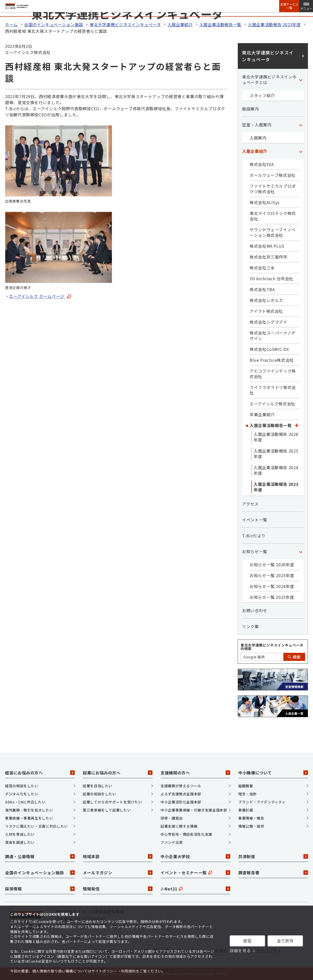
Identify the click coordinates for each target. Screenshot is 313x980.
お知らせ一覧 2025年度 (272, 575)
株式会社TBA (262, 289)
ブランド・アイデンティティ (262, 802)
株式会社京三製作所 (269, 257)
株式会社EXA (262, 164)
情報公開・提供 (251, 826)
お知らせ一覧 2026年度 (272, 565)
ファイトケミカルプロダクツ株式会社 (273, 189)
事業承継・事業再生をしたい (29, 818)
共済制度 (273, 856)
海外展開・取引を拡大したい (29, 810)
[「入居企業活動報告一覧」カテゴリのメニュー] (297, 425)
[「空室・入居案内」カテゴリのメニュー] (301, 125)
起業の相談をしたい (99, 794)
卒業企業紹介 (262, 414)
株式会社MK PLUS (267, 246)
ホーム (11, 24)
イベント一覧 (255, 520)
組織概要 (246, 786)
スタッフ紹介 (262, 95)
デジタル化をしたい (22, 794)
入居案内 (258, 138)
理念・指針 (247, 794)
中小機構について (273, 773)
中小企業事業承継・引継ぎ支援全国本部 (194, 810)
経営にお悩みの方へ (40, 773)
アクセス (250, 504)
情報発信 (118, 889)
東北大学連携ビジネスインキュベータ (125, 24)
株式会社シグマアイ (268, 322)
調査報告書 (273, 873)
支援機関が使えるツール (181, 786)
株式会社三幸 (262, 268)
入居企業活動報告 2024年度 (276, 470)
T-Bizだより (254, 536)
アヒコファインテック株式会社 (273, 374)
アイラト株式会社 (266, 311)
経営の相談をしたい (22, 786)
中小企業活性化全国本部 (181, 802)
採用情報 (40, 889)
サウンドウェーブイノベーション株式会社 (273, 232)
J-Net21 (195, 889)
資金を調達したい (20, 842)
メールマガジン (118, 873)
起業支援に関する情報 (179, 826)
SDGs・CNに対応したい (25, 802)
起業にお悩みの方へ (118, 773)
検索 (294, 657)
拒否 (247, 941)
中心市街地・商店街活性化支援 (186, 834)
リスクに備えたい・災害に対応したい (36, 826)
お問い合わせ (255, 610)
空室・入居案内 (257, 125)
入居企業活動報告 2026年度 (276, 437)
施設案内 (251, 109)
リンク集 (251, 626)
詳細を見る (240, 950)
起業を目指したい (98, 786)
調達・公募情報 (40, 856)
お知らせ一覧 (255, 551)
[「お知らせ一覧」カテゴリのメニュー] (301, 551)
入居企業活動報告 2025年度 (276, 454)
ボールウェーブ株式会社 (273, 175)
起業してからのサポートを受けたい (112, 802)
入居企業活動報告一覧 (220, 24)
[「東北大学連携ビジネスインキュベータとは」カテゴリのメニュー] (301, 79)
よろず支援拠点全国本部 (181, 794)
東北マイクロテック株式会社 (273, 216)
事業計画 (246, 810)
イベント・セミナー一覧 (195, 873)
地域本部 (118, 856)
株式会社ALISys (265, 202)
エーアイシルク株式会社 (272, 404)
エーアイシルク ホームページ (40, 296)
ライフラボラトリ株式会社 (273, 390)
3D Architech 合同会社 (271, 278)
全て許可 (285, 941)
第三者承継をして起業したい (107, 810)
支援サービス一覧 (289, 6)
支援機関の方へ (195, 773)
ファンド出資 (172, 842)
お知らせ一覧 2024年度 (272, 586)
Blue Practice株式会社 (272, 360)
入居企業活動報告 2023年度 (274, 24)
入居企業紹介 (180, 24)
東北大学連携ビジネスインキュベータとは (269, 79)
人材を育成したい (20, 834)
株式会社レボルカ (266, 300)
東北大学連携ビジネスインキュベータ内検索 (272, 647)
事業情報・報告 (251, 818)
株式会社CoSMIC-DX (269, 349)
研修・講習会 (172, 818)
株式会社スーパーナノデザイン (273, 335)
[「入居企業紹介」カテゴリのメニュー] (301, 151)
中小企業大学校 (195, 856)
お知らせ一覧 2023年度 (272, 597)
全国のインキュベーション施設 (54, 24)
